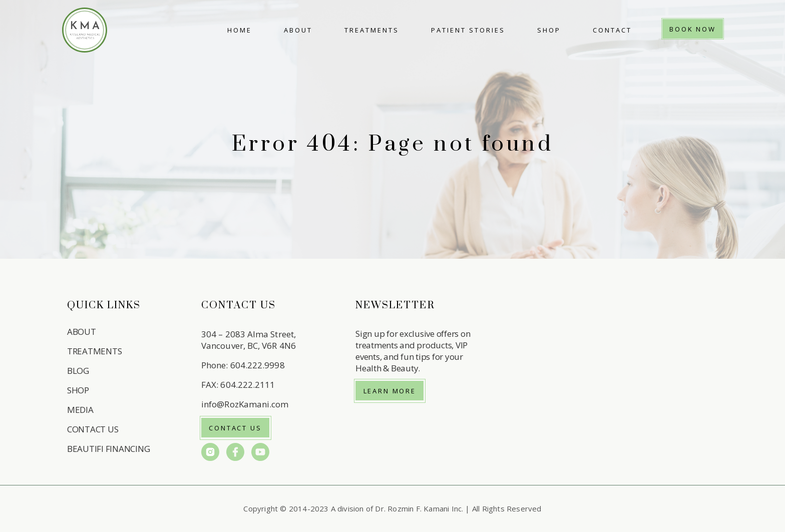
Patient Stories (468, 30)
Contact (612, 30)
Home (240, 30)
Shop (549, 30)
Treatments (372, 30)
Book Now (693, 29)
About (298, 30)
